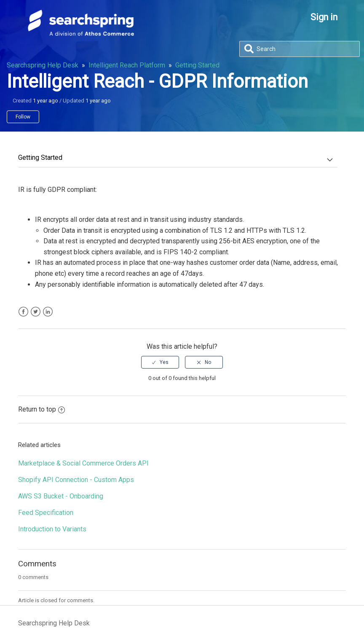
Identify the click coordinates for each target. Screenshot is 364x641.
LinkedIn (48, 312)
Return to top (41, 409)
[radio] (160, 362)
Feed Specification (46, 513)
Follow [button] (23, 117)
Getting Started (197, 65)
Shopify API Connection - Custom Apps (76, 480)
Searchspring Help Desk (43, 65)
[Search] (300, 49)
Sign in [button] (324, 17)
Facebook (23, 312)
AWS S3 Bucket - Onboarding (61, 496)
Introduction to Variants (52, 529)
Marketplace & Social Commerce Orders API (83, 463)
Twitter (36, 312)
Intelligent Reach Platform (127, 65)
